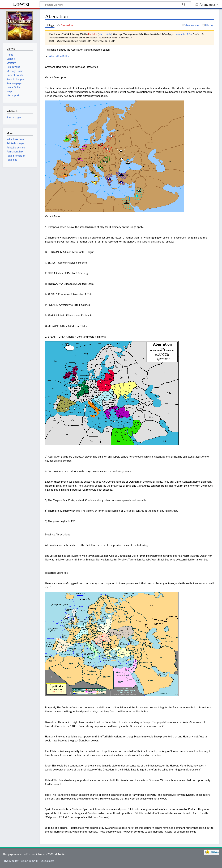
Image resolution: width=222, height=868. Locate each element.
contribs (108, 34)
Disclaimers (48, 861)
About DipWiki (30, 861)
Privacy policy (10, 861)
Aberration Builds (184, 34)
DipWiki (21, 4)
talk (100, 34)
